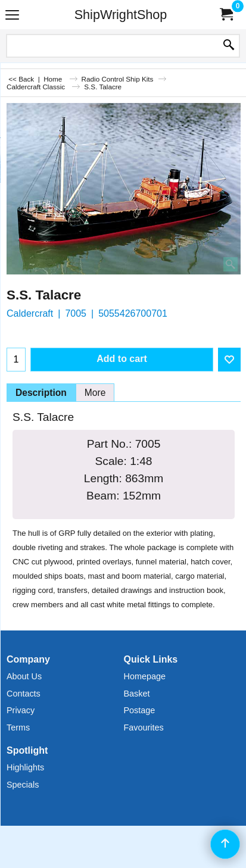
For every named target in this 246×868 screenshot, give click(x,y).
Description (41, 393)
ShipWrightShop (121, 15)
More (95, 393)
